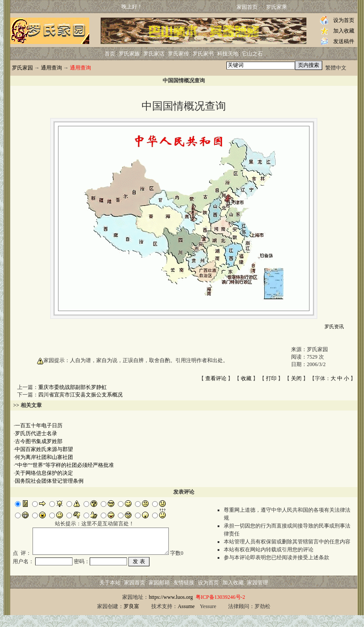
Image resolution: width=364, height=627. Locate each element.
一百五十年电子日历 (39, 425)
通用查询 (51, 68)
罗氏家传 (178, 54)
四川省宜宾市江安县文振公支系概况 (80, 395)
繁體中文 (336, 68)
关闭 (296, 378)
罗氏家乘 (277, 7)
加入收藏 (344, 31)
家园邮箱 (159, 594)
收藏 (246, 378)
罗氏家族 (129, 54)
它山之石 (252, 54)
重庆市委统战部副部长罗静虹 (73, 387)
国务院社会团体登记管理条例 (49, 481)
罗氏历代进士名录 (36, 433)
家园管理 (258, 594)
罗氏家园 (22, 68)
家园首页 (247, 7)
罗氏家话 (154, 54)
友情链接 (184, 594)
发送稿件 (344, 41)
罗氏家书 (203, 54)
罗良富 (131, 618)
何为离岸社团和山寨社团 (44, 457)
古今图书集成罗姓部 (39, 441)
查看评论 (216, 378)
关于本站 (110, 594)
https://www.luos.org (171, 609)
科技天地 (228, 54)
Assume (186, 618)
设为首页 (344, 20)
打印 (271, 378)
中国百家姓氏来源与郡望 (44, 449)
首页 (110, 54)
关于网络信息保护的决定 (44, 473)
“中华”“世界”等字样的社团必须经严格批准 (64, 465)
